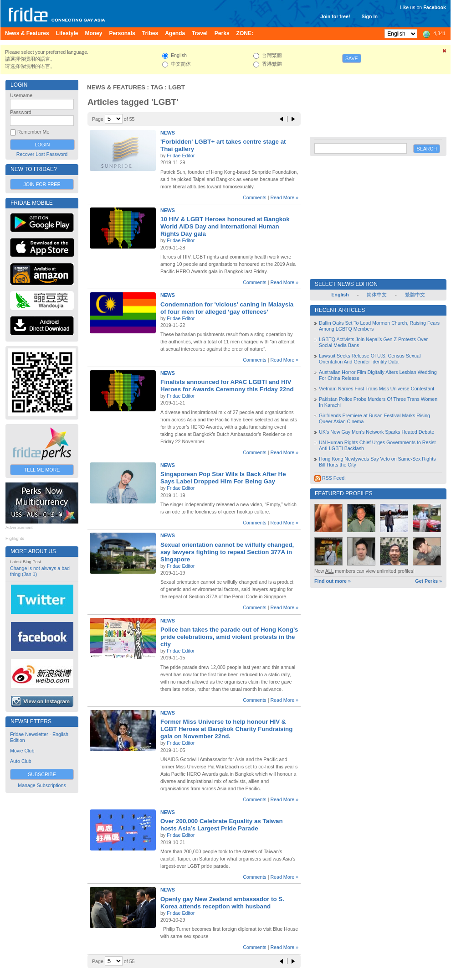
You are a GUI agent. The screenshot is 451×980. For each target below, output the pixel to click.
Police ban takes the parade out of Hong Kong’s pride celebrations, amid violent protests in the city (229, 637)
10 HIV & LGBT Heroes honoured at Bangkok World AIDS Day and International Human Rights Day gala (225, 226)
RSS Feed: (330, 478)
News (168, 133)
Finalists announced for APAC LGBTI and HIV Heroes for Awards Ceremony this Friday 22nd (227, 386)
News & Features (116, 87)
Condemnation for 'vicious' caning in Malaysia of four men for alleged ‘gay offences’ (227, 308)
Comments (255, 197)
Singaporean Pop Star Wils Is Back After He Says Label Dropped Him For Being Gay (223, 478)
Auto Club (21, 761)
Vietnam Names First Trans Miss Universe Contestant (377, 389)
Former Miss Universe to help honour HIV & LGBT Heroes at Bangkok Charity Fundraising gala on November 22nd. (226, 729)
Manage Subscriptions (42, 785)
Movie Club (22, 751)
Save (352, 58)
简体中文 (377, 295)
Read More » (284, 197)
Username (21, 95)
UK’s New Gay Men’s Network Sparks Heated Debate (377, 432)
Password (21, 112)
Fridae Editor (181, 156)
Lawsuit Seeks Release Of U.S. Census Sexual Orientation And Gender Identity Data (370, 359)
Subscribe (42, 774)
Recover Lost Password (42, 154)
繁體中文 (415, 295)
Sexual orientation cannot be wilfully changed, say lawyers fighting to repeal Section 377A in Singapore (227, 552)
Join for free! (335, 16)
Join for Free (42, 184)
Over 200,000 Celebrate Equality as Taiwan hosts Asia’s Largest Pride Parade (222, 825)
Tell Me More (42, 470)
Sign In (369, 16)
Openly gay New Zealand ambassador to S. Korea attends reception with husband (222, 903)
